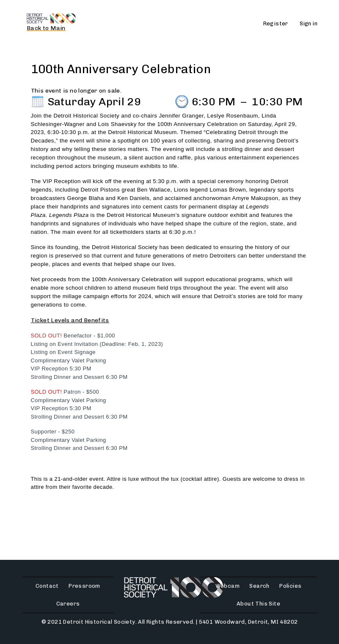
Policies (290, 586)
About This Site (258, 604)
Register (276, 23)
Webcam (227, 586)
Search (259, 586)
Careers (68, 604)
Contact (47, 586)
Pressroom (84, 586)
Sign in (309, 23)
